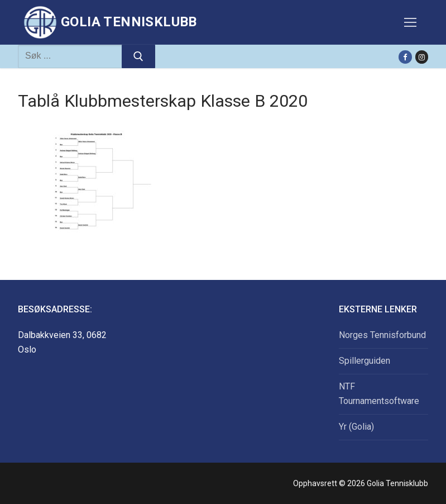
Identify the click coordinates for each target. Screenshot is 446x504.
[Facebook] (405, 57)
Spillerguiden (365, 361)
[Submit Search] (138, 56)
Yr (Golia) (356, 427)
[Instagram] (422, 57)
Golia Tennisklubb (129, 22)
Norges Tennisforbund (382, 335)
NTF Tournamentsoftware (379, 394)
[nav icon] (410, 22)
